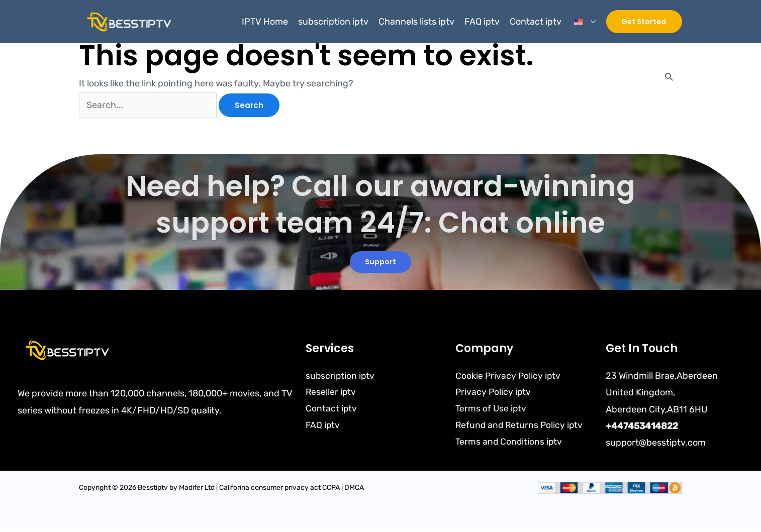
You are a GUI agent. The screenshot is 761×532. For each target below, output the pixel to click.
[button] (644, 22)
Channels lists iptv (416, 22)
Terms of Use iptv (491, 409)
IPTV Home (265, 22)
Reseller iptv (331, 393)
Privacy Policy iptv (494, 393)
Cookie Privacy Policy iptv (509, 376)
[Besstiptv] (128, 21)
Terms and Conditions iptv (509, 443)
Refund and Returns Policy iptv (520, 427)
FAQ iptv (482, 22)
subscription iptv (333, 22)
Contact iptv (536, 22)
